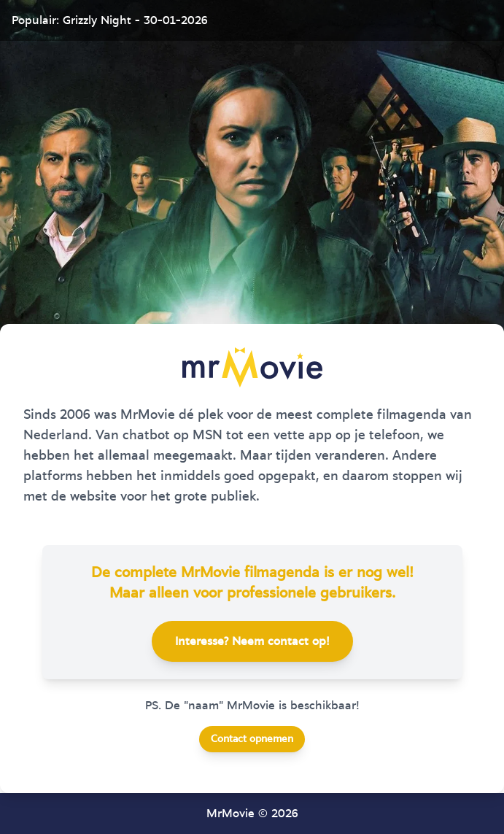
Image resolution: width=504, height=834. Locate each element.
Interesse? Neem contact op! (252, 641)
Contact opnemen (252, 739)
